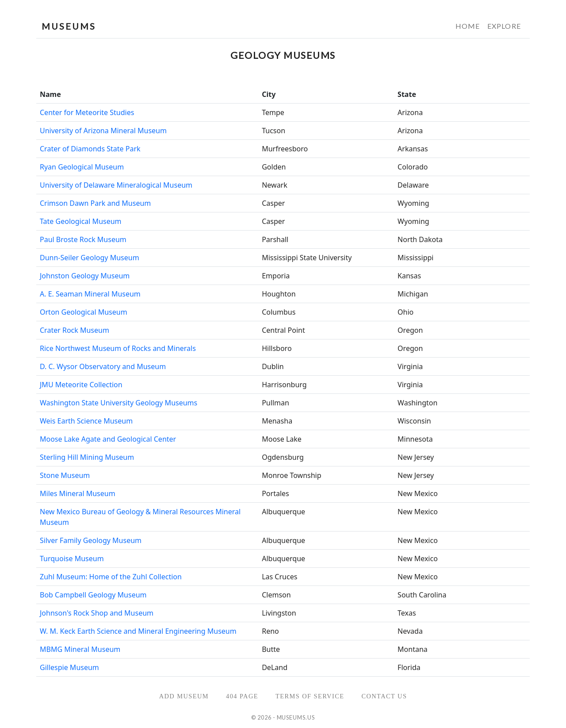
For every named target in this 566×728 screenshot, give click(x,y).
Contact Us (384, 696)
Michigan (413, 294)
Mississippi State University (307, 258)
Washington (417, 403)
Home (468, 26)
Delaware (413, 185)
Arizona (410, 112)
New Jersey (416, 457)
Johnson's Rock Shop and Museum (97, 613)
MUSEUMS (69, 26)
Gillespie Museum (69, 667)
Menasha (277, 421)
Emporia (276, 276)
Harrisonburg (284, 385)
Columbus (279, 312)
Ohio (405, 312)
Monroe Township (291, 475)
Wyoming (413, 203)
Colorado (413, 167)
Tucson (273, 131)
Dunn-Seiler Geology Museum (90, 258)
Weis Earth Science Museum (86, 421)
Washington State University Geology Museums (119, 403)
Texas (407, 613)
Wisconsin (414, 421)
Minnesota (415, 439)
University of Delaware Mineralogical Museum (116, 185)
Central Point (283, 330)
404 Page (242, 696)
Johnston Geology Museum (85, 276)
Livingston (279, 613)
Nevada (410, 631)
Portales (275, 493)
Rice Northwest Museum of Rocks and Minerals (118, 348)
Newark (275, 185)
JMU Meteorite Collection (81, 385)
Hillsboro (277, 348)
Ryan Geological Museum (82, 167)
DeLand (275, 667)
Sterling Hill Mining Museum (87, 457)
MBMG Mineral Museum (80, 649)
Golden (274, 167)
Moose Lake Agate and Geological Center (108, 439)
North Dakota (420, 239)
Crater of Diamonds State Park (90, 149)
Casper (273, 203)
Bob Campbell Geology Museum (93, 595)
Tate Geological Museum (81, 221)
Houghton (279, 294)
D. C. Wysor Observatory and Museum (103, 366)
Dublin (273, 366)
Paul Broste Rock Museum (83, 239)
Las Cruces (279, 577)
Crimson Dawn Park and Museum (95, 203)
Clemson (276, 595)
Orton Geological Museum (84, 312)
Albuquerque (283, 512)
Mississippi (415, 258)
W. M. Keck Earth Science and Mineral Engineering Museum (138, 631)
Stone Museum (65, 475)
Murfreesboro (285, 149)
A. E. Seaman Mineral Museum (90, 294)
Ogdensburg (283, 457)
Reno (270, 631)
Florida (409, 667)
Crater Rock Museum (75, 330)
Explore (504, 26)
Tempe (273, 112)
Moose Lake (282, 439)
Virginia (410, 366)
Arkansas (413, 149)
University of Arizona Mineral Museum (103, 131)
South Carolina (422, 595)
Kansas (409, 276)
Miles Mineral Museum (78, 493)
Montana (413, 649)
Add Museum (184, 696)
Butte (271, 649)
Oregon (410, 330)
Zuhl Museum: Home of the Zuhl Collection (111, 577)
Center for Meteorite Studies (87, 112)
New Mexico (418, 493)
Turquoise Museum (72, 559)
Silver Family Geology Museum (91, 540)
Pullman (275, 403)
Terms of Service (310, 696)
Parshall (275, 239)
